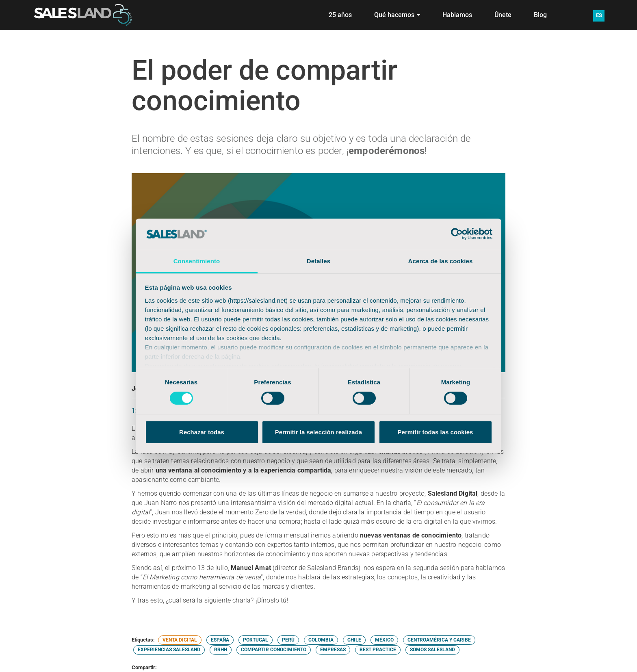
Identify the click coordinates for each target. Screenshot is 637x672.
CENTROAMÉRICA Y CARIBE (439, 640)
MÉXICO (384, 640)
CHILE (354, 640)
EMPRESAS (333, 650)
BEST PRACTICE (378, 650)
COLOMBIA (321, 640)
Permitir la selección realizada (318, 432)
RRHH (221, 650)
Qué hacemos (397, 15)
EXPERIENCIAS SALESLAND (169, 650)
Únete (503, 15)
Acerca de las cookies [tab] (441, 261)
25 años (340, 15)
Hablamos (457, 15)
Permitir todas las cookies (435, 432)
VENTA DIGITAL (180, 640)
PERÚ (288, 640)
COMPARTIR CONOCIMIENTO (274, 650)
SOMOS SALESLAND (432, 650)
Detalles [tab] (318, 261)
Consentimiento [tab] (197, 261)
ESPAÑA (220, 640)
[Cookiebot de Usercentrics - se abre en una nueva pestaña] (457, 234)
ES (599, 15)
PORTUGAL (256, 640)
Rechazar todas (202, 432)
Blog (540, 15)
